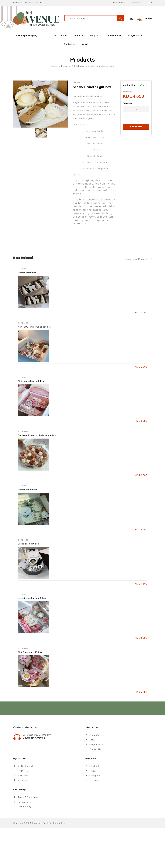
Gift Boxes (79, 66)
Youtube (94, 780)
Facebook (94, 766)
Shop (93, 35)
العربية (149, 3)
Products (66, 66)
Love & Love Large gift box (32, 598)
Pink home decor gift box (31, 381)
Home (64, 35)
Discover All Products (139, 259)
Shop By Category (27, 36)
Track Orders (119, 3)
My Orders (23, 776)
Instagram (95, 776)
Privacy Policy (25, 802)
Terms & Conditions (28, 797)
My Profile (23, 771)
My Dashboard (25, 766)
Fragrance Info (136, 35)
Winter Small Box (27, 273)
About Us (78, 35)
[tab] (41, 133)
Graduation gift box (28, 544)
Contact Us (136, 3)
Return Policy (25, 807)
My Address (24, 780)
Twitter (93, 771)
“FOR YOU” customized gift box (34, 327)
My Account (112, 35)
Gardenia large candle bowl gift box (37, 435)
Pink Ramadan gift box (30, 652)
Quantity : (128, 103)
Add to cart (136, 127)
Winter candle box (28, 490)
